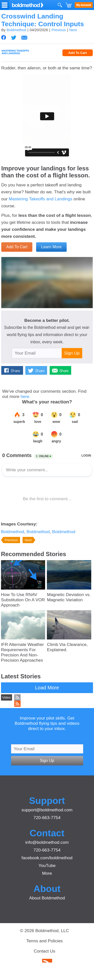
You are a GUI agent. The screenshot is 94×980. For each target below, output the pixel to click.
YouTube (47, 865)
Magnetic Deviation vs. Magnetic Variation (69, 597)
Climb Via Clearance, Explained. (67, 647)
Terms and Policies (44, 941)
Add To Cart (78, 53)
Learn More (51, 247)
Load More (47, 688)
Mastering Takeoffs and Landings (41, 199)
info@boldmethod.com (47, 842)
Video (7, 697)
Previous (59, 30)
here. (26, 396)
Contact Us (45, 951)
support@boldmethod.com (47, 810)
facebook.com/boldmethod (47, 858)
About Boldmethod (47, 898)
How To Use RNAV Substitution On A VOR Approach (23, 600)
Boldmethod (16, 30)
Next (73, 30)
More (47, 873)
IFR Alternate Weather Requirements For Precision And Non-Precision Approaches (22, 652)
